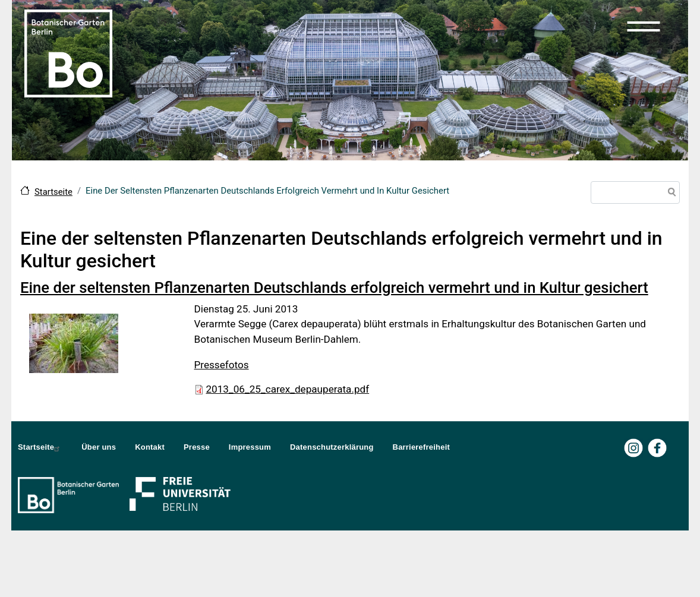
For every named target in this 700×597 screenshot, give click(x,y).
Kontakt (150, 447)
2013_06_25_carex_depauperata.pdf (288, 389)
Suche (670, 194)
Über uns (99, 447)
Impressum (250, 447)
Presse (197, 447)
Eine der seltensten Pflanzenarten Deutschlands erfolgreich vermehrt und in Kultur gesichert (334, 288)
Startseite (53, 192)
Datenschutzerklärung (332, 447)
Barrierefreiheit (421, 447)
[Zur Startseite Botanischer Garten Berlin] (68, 52)
